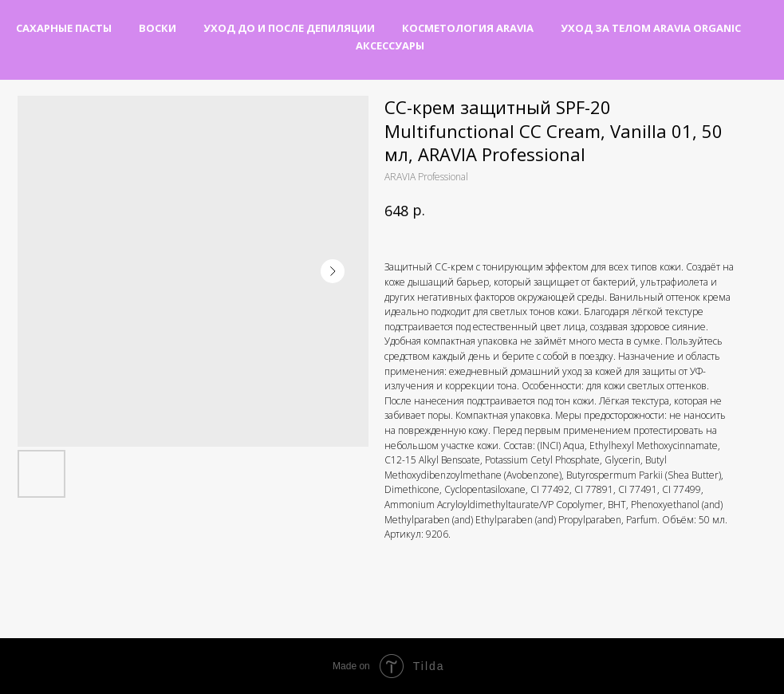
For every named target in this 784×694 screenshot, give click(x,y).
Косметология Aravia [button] (468, 28)
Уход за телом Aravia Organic (651, 28)
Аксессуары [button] (390, 45)
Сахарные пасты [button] (64, 28)
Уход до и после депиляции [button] (289, 28)
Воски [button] (158, 28)
